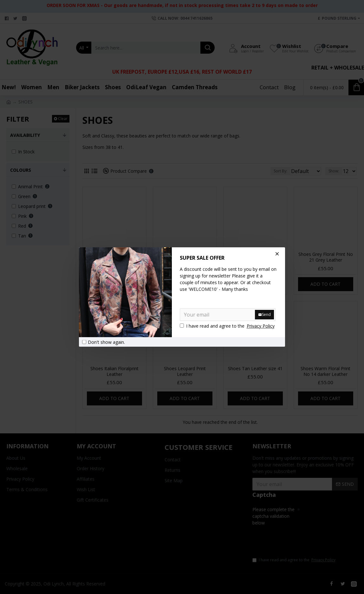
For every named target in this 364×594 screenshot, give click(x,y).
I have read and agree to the (228, 326)
